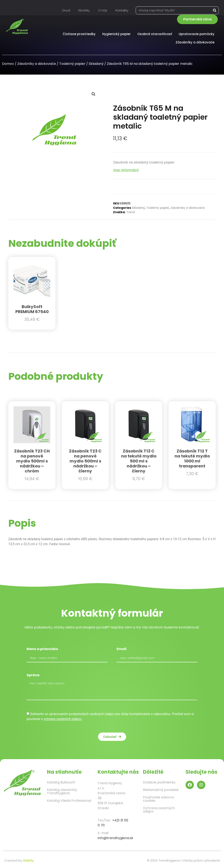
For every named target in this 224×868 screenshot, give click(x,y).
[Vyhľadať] (215, 10)
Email (122, 649)
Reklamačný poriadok (161, 790)
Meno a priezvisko (42, 649)
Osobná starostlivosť (156, 34)
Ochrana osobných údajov (159, 810)
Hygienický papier (118, 34)
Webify (28, 860)
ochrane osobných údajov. (63, 719)
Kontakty (122, 10)
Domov (8, 64)
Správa (33, 676)
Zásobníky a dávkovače (196, 42)
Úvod (66, 10)
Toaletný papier (72, 64)
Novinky (84, 10)
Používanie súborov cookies (159, 799)
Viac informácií (126, 170)
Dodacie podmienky (159, 782)
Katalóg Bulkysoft (61, 782)
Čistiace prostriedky (80, 34)
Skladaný (96, 64)
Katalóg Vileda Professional (69, 801)
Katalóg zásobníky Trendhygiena (62, 791)
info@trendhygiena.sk (115, 838)
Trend (131, 212)
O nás (103, 10)
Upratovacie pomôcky (198, 34)
